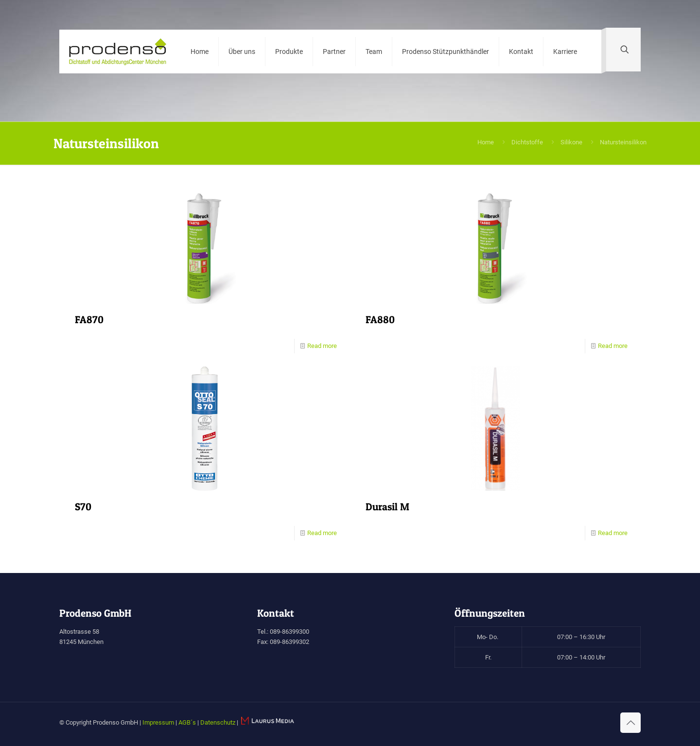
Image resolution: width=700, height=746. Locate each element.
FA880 (380, 320)
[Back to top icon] (630, 723)
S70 (83, 507)
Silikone (571, 142)
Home (486, 142)
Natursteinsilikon (623, 142)
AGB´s (187, 722)
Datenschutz (218, 722)
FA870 (89, 320)
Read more (322, 346)
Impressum (158, 722)
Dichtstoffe (527, 142)
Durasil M (387, 507)
